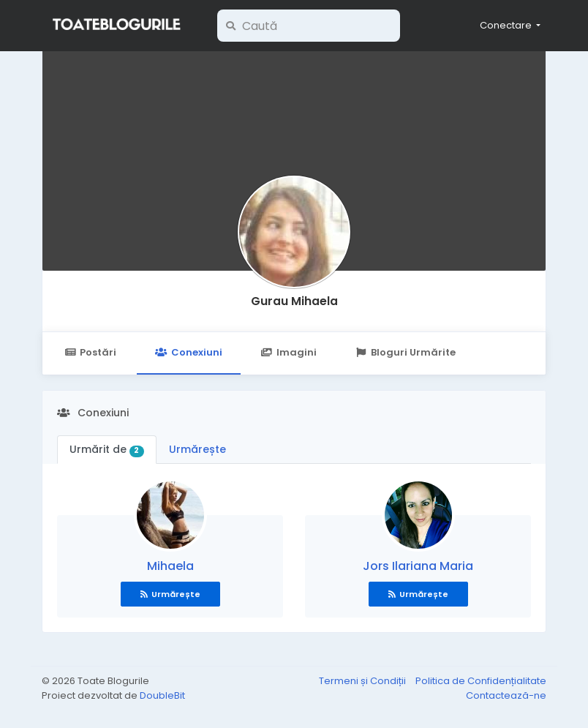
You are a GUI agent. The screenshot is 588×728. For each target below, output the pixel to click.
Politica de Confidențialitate (481, 681)
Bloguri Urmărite (406, 352)
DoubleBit (162, 695)
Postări (90, 352)
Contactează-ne (506, 695)
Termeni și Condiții (363, 681)
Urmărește (197, 449)
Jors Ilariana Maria (418, 566)
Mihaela (170, 566)
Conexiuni (188, 352)
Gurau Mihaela (294, 301)
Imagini (289, 352)
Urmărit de (107, 449)
